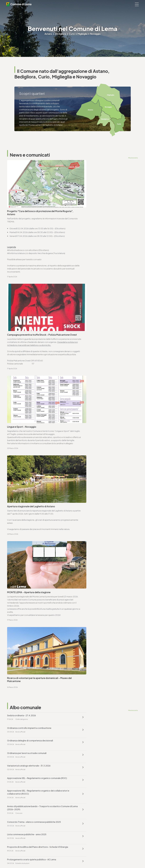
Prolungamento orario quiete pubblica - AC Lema (99, 528)
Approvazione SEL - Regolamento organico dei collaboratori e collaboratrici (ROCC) (30, 501)
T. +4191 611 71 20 (82, 803)
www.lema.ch (16, 585)
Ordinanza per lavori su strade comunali (94, 471)
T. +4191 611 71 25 (18, 637)
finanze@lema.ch (82, 806)
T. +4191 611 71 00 (18, 579)
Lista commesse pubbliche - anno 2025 (94, 515)
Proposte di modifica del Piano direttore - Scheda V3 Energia (34, 529)
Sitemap (62, 860)
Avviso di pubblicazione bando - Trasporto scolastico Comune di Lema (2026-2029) (101, 501)
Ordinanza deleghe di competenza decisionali (30, 471)
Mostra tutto (133, 158)
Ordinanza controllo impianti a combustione (96, 459)
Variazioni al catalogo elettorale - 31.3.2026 (29, 484)
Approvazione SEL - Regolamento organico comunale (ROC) (101, 485)
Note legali (54, 860)
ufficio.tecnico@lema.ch (22, 640)
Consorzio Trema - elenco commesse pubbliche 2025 (34, 515)
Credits (70, 860)
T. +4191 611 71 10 (14, 831)
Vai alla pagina (19, 608)
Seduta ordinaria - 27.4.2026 (21, 459)
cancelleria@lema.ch (20, 582)
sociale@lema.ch (15, 834)
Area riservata (80, 860)
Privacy (45, 860)
